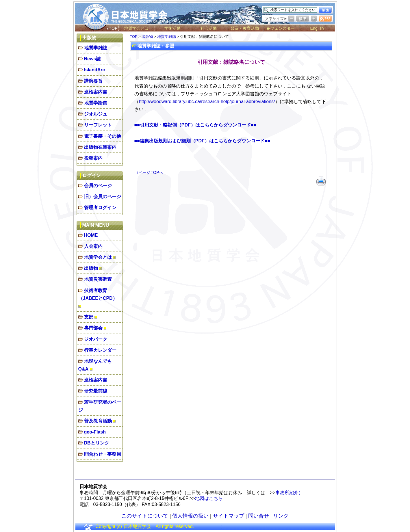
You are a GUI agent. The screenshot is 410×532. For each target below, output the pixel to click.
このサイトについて (145, 516)
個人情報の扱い (190, 516)
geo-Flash (95, 432)
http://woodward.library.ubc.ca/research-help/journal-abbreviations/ (207, 102)
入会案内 (93, 246)
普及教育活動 (98, 421)
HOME (91, 235)
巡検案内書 (96, 92)
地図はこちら (209, 498)
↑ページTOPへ (150, 172)
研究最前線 (96, 391)
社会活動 (209, 28)
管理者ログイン (100, 208)
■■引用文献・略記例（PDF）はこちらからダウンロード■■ (195, 125)
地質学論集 (96, 103)
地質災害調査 (98, 279)
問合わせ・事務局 (103, 454)
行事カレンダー (100, 350)
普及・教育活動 (245, 28)
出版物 (91, 268)
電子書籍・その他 (103, 136)
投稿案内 (93, 158)
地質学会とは (136, 28)
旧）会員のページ (103, 197)
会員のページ (98, 186)
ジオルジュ (96, 114)
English (317, 28)
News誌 (92, 59)
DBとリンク (97, 443)
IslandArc (95, 70)
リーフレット (98, 125)
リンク (281, 516)
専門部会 (93, 328)
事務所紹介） (289, 493)
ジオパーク (96, 339)
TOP (134, 37)
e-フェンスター (281, 28)
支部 (89, 317)
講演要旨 (93, 81)
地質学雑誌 (96, 48)
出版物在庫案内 (100, 147)
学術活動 (172, 28)
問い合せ (259, 516)
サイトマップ (229, 516)
